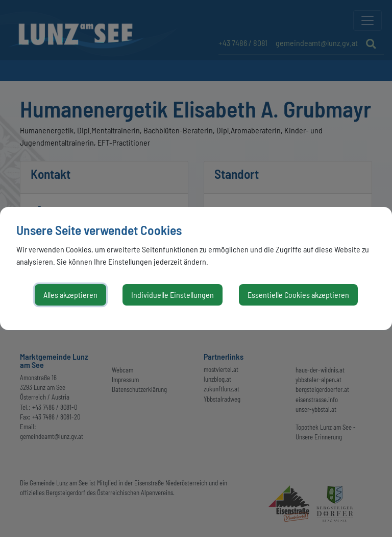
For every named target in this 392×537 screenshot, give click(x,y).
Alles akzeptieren (70, 295)
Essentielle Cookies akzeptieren (298, 295)
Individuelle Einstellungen (173, 295)
